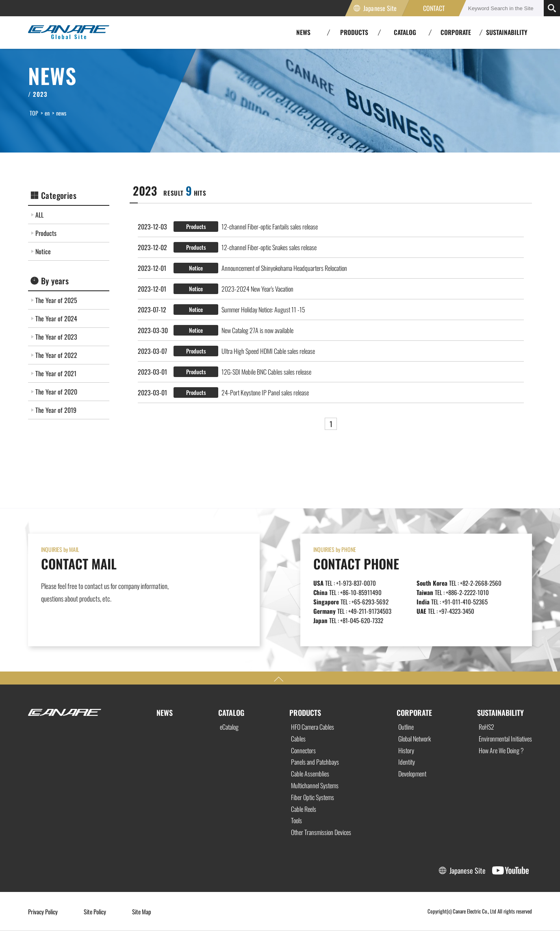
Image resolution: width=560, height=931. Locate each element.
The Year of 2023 (56, 337)
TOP (34, 113)
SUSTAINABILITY (507, 32)
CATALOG (231, 713)
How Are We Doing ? (501, 750)
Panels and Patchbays (315, 762)
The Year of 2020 (56, 392)
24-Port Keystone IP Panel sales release (265, 392)
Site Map (142, 911)
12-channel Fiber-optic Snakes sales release (269, 247)
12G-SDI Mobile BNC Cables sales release (266, 372)
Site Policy (95, 911)
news (61, 113)
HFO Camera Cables (313, 727)
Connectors (303, 750)
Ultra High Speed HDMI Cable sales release (268, 351)
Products (46, 233)
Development (412, 774)
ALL (39, 215)
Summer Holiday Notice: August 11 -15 (263, 310)
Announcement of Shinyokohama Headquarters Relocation (284, 268)
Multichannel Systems (315, 785)
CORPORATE (414, 713)
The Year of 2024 (56, 318)
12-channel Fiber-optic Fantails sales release (270, 227)
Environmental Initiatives (505, 739)
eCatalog (229, 727)
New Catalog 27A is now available (257, 330)
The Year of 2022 (56, 355)
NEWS (165, 713)
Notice (43, 251)
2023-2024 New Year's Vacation (257, 289)
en (47, 113)
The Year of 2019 (56, 410)
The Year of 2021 (56, 373)
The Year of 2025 (56, 300)
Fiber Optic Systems (313, 797)
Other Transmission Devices (321, 832)
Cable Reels (304, 809)
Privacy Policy (43, 911)
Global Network (415, 739)
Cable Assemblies (310, 774)
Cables (298, 739)
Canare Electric (69, 33)
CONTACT (434, 8)
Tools (296, 820)
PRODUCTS (305, 713)
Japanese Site (380, 8)
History (406, 750)
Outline (406, 727)
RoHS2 (486, 727)
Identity (407, 762)
